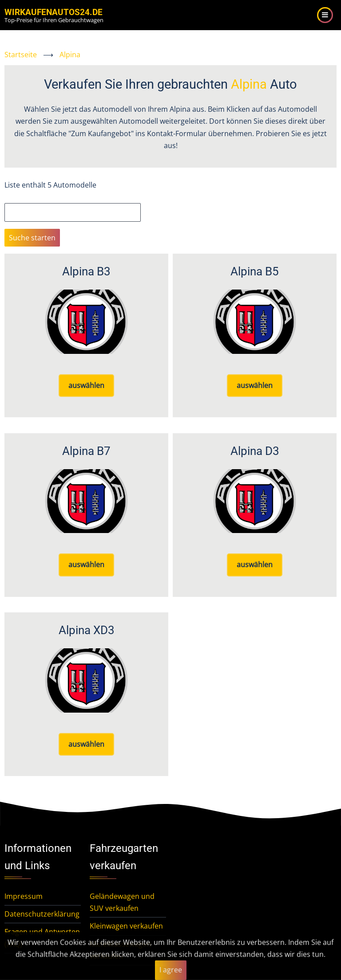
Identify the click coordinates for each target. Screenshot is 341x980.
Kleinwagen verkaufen (126, 926)
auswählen (86, 385)
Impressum (24, 896)
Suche (15, 197)
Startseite (21, 55)
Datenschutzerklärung (42, 914)
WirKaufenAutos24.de (54, 12)
